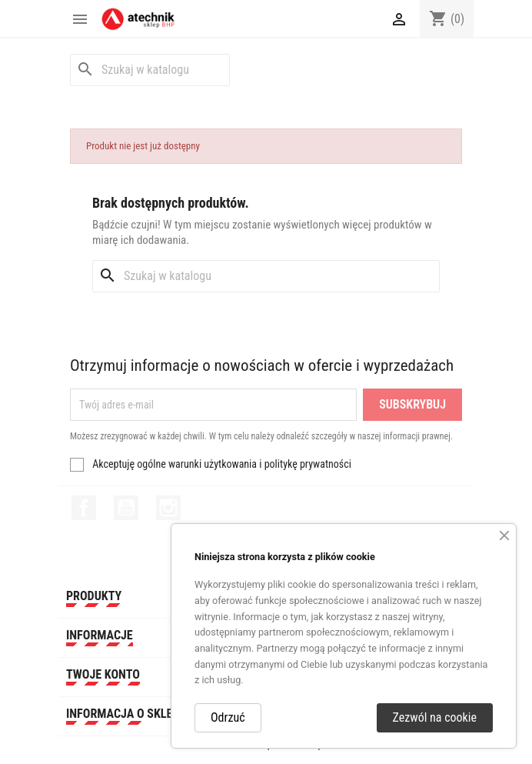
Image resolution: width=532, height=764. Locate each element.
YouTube (126, 508)
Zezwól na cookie (435, 717)
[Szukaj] (150, 70)
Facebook (84, 508)
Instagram (168, 508)
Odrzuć (228, 717)
